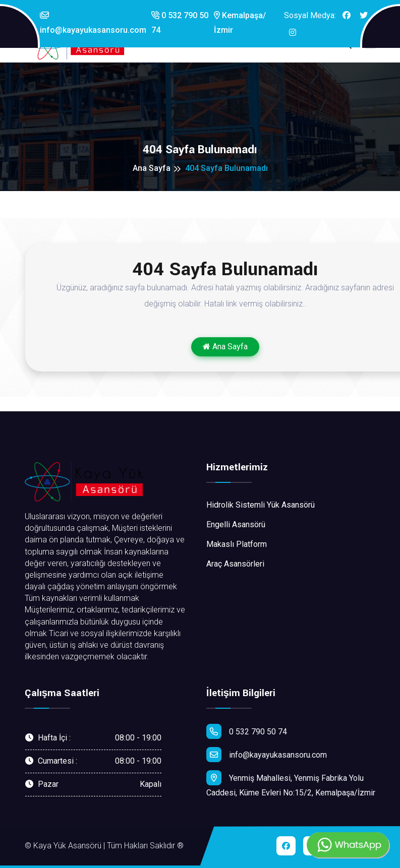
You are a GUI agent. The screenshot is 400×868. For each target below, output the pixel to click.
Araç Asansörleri (235, 564)
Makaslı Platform (237, 544)
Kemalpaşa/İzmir (240, 23)
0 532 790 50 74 (180, 23)
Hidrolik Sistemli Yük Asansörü (261, 505)
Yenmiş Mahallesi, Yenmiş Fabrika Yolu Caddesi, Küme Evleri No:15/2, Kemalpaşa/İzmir (291, 784)
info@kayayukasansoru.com (93, 23)
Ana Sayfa (152, 168)
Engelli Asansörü (236, 524)
